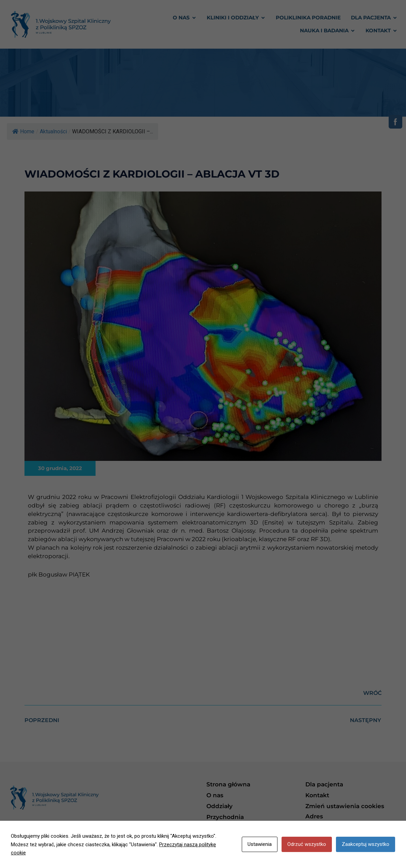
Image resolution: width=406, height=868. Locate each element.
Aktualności (53, 131)
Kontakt (317, 795)
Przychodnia (225, 817)
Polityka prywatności (238, 828)
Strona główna (228, 784)
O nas (215, 795)
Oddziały (219, 806)
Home (23, 131)
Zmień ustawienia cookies (345, 806)
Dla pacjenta (324, 784)
